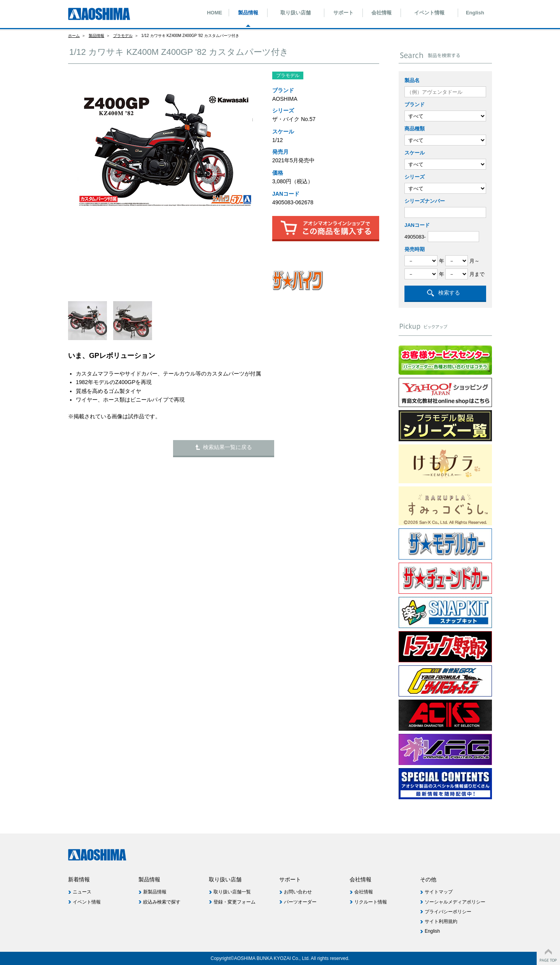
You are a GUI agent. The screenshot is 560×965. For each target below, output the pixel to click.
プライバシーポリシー (448, 912)
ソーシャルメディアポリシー (455, 902)
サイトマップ (439, 892)
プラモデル (123, 36)
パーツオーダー (300, 902)
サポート (343, 13)
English (475, 13)
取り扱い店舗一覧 (232, 892)
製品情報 (248, 13)
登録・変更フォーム (234, 902)
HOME (214, 13)
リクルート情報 (371, 902)
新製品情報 (155, 892)
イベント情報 (429, 13)
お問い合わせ (298, 892)
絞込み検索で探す (162, 902)
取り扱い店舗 (296, 13)
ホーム (74, 36)
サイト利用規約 (441, 921)
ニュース (82, 892)
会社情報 (381, 13)
